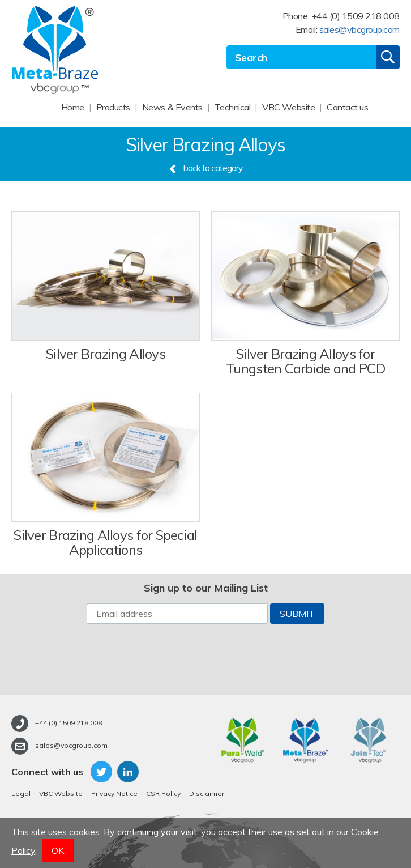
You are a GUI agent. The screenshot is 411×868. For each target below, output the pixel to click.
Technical (233, 107)
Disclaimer (207, 793)
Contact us (347, 107)
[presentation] (205, 659)
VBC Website (288, 107)
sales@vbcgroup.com (359, 29)
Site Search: (227, 46)
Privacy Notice (114, 793)
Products (113, 107)
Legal (21, 793)
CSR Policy (163, 793)
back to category (206, 168)
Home (73, 107)
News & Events (172, 107)
